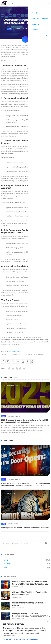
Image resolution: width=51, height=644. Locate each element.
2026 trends (38, 355)
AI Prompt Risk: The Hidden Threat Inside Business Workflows (25, 528)
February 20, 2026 (19, 618)
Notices (7, 568)
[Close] (48, 621)
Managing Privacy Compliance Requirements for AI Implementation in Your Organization (31, 615)
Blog (9, 29)
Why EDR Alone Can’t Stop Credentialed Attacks (29, 604)
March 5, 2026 (17, 597)
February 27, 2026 (19, 608)
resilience (28, 355)
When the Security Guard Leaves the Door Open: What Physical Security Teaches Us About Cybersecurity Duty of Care (30, 583)
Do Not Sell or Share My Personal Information (20, 640)
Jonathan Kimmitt (16, 351)
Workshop (8, 564)
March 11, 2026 (18, 587)
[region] (25, 632)
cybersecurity (16, 355)
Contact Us (45, 3)
